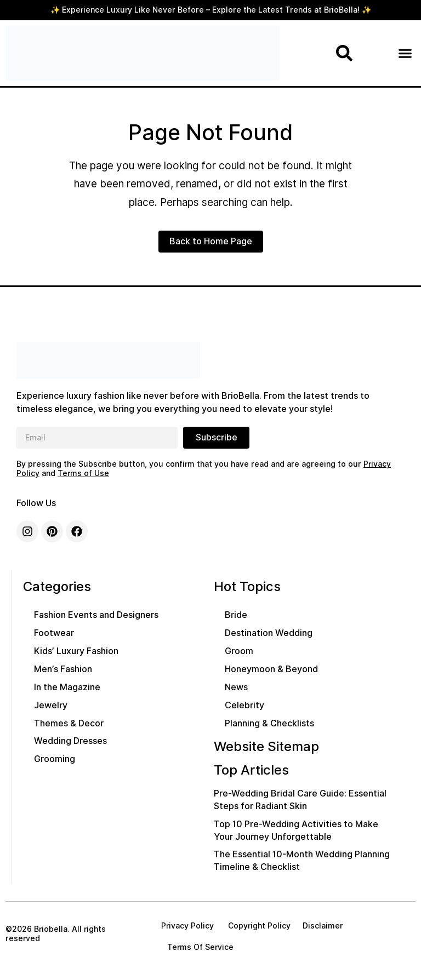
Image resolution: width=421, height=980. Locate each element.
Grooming (55, 759)
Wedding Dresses (70, 741)
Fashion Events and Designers (96, 615)
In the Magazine (67, 687)
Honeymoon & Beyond (271, 669)
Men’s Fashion (63, 669)
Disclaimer (323, 926)
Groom (239, 651)
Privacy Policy (187, 926)
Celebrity (244, 705)
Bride (236, 615)
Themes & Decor (69, 723)
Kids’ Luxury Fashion (76, 651)
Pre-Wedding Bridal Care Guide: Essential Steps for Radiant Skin (300, 800)
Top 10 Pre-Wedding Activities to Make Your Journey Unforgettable (296, 830)
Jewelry (51, 705)
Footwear (54, 633)
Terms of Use (83, 473)
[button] (405, 53)
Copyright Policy (258, 926)
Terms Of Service (200, 947)
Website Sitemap (266, 746)
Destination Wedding (269, 633)
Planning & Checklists (269, 723)
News (236, 687)
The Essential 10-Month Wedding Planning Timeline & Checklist (302, 861)
